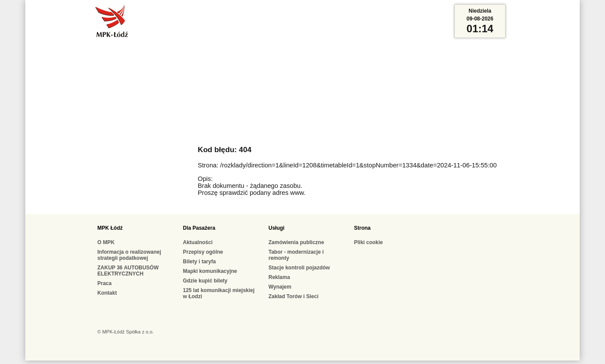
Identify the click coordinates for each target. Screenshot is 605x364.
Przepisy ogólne (203, 252)
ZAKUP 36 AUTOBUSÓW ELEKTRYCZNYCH (128, 271)
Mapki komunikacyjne (210, 271)
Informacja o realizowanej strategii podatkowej (129, 255)
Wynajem (280, 287)
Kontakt (107, 293)
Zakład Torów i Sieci (293, 296)
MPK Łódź (110, 228)
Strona (362, 228)
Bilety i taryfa (199, 262)
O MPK (106, 242)
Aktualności (198, 242)
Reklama (279, 277)
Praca (105, 283)
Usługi (277, 228)
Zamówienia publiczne (296, 242)
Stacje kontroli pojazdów (299, 268)
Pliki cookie (368, 242)
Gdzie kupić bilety (205, 281)
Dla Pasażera (199, 228)
